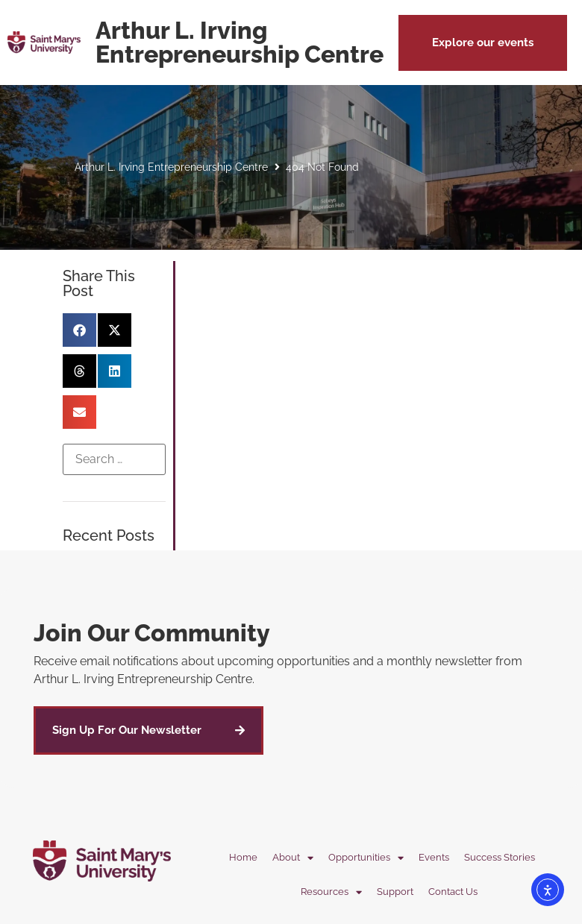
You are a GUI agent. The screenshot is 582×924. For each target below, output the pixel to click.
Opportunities (366, 858)
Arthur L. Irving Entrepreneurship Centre (171, 167)
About (293, 858)
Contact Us (453, 892)
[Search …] (114, 459)
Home (243, 857)
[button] (483, 43)
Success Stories (500, 857)
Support (395, 892)
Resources (331, 892)
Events (434, 857)
